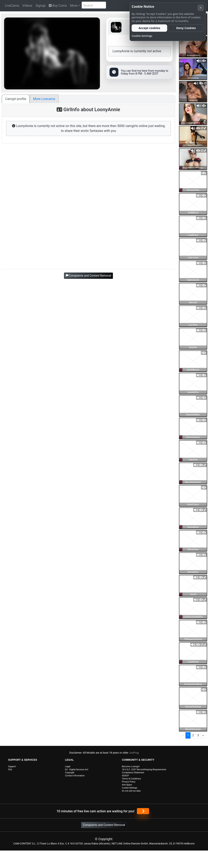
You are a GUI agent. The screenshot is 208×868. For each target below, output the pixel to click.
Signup (41, 6)
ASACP (125, 776)
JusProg (134, 753)
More (74, 6)
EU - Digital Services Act (77, 770)
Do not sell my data (131, 791)
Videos (27, 6)
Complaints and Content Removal (104, 825)
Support (12, 766)
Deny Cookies (186, 28)
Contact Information (75, 776)
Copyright (70, 773)
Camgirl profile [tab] (16, 99)
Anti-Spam (127, 785)
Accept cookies (149, 28)
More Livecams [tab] (44, 99)
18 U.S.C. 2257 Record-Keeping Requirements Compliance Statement (144, 771)
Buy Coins (58, 6)
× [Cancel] (201, 8)
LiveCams (12, 6)
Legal (68, 766)
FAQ (10, 770)
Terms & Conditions (131, 779)
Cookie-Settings (130, 788)
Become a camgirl (131, 766)
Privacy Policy (129, 782)
